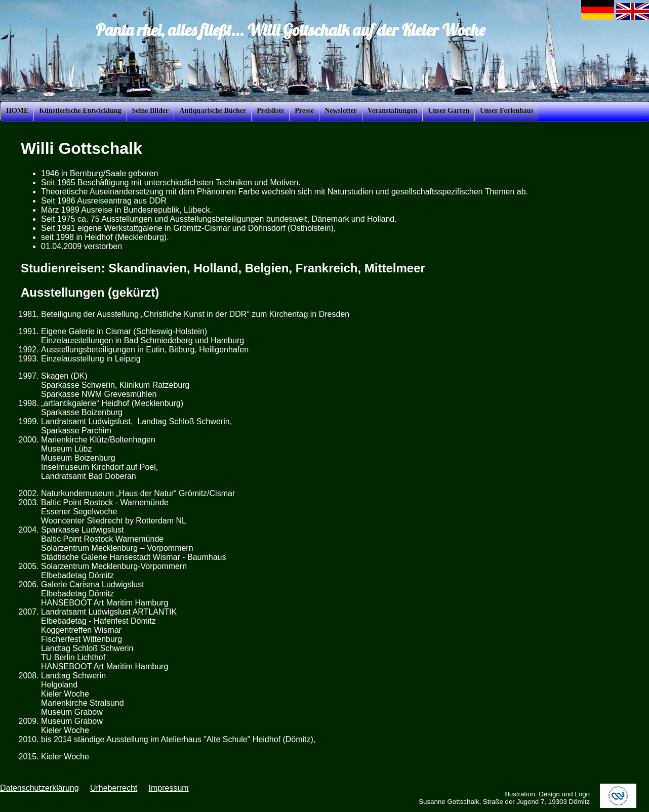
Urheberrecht (114, 788)
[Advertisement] (606, 275)
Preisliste (270, 111)
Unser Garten (449, 111)
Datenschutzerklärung (39, 788)
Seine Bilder (151, 111)
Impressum (168, 788)
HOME (17, 111)
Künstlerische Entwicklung (80, 111)
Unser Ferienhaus (507, 111)
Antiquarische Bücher (213, 111)
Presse (304, 111)
